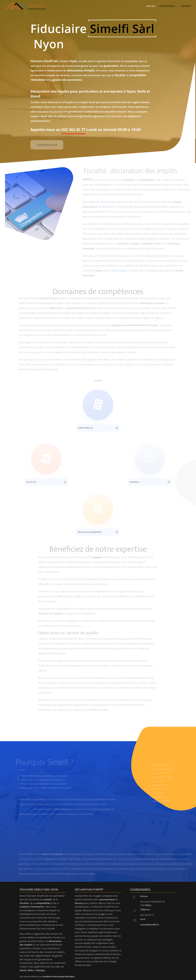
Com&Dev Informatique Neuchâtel (59, 977)
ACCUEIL (151, 6)
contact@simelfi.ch (150, 925)
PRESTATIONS (167, 6)
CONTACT (186, 6)
